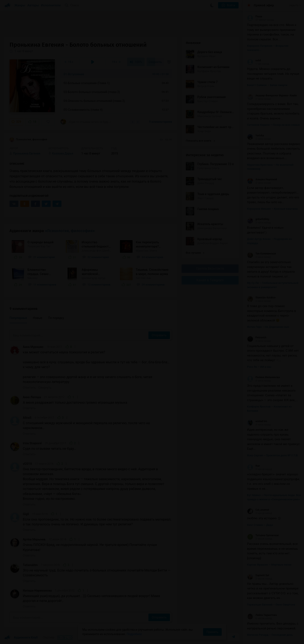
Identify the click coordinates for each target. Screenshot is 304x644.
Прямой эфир (264, 5)
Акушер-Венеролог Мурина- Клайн (272, 96)
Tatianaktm (30, 565)
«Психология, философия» (70, 231)
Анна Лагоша (32, 397)
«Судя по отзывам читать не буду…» (86, 122)
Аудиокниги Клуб (21, 638)
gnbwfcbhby (258, 219)
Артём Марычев (34, 539)
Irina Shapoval (32, 443)
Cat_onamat (258, 510)
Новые (38, 318)
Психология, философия (28, 140)
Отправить (159, 335)
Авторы (33, 5)
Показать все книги (200, 141)
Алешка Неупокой (262, 179)
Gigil (26, 514)
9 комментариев (161, 122)
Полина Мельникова (263, 377)
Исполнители (51, 5)
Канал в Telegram (210, 280)
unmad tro (257, 421)
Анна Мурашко (33, 347)
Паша (254, 16)
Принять (212, 632)
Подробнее (134, 634)
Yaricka (255, 135)
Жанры (20, 5)
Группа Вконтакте (210, 269)
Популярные (18, 318)
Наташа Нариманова (37, 591)
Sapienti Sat (258, 575)
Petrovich (257, 338)
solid (254, 60)
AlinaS (27, 418)
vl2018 (27, 464)
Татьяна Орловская (263, 535)
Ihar (253, 466)
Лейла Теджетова (262, 615)
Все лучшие (195, 253)
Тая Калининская (261, 254)
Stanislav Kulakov (261, 298)
